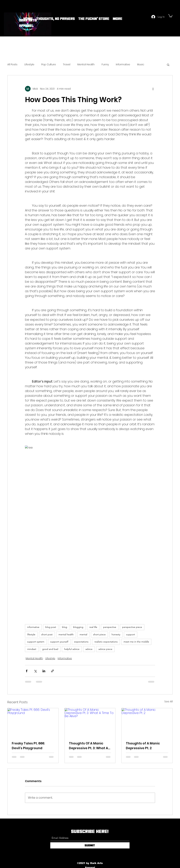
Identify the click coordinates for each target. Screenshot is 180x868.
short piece (99, 634)
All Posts (12, 65)
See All (168, 701)
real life (93, 627)
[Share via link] (52, 671)
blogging (78, 627)
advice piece (105, 649)
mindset (32, 649)
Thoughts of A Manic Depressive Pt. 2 (143, 746)
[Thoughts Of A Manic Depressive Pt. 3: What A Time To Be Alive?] (90, 722)
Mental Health (86, 65)
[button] (170, 16)
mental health (66, 634)
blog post (51, 627)
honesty (116, 634)
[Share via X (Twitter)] (35, 671)
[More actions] (153, 89)
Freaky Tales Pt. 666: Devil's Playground (28, 746)
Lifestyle (29, 65)
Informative (123, 65)
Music (141, 65)
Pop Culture (49, 65)
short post (47, 634)
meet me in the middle (136, 642)
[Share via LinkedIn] (44, 671)
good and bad (50, 649)
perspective (110, 627)
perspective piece (132, 627)
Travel (67, 65)
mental (83, 634)
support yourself (59, 642)
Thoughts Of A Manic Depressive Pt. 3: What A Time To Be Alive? (89, 746)
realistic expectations (106, 642)
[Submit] (90, 845)
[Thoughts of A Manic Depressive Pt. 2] (147, 722)
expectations (81, 642)
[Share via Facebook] (27, 671)
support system (36, 642)
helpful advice (72, 649)
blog (65, 627)
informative (33, 627)
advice (89, 649)
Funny (105, 65)
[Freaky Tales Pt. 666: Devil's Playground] (33, 722)
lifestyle (31, 634)
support (131, 634)
